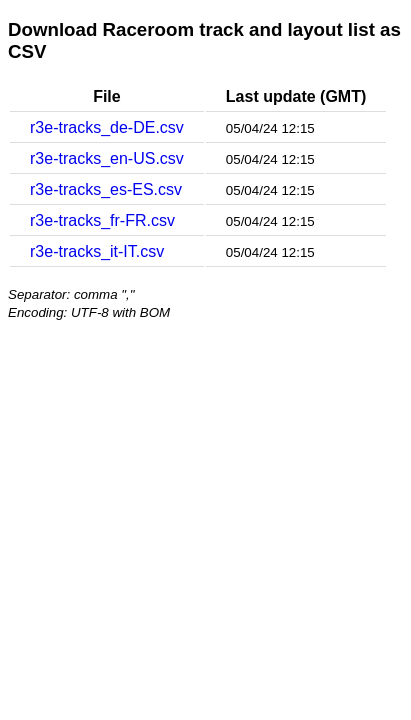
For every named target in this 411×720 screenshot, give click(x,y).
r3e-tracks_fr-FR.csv (102, 220)
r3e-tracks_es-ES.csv (106, 189)
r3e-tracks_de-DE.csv (107, 127)
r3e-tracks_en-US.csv (107, 158)
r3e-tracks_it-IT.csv (97, 251)
